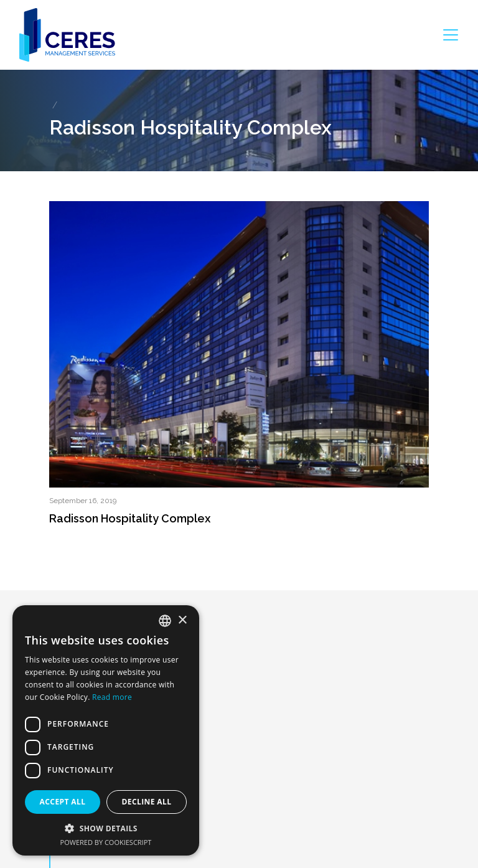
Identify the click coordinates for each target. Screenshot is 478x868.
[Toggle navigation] (451, 35)
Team (70, 828)
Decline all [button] (147, 802)
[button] (106, 828)
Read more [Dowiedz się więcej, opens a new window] (112, 697)
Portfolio (76, 808)
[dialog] (106, 730)
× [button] (182, 620)
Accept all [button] (63, 802)
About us (77, 767)
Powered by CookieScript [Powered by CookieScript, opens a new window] (106, 842)
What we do (84, 787)
